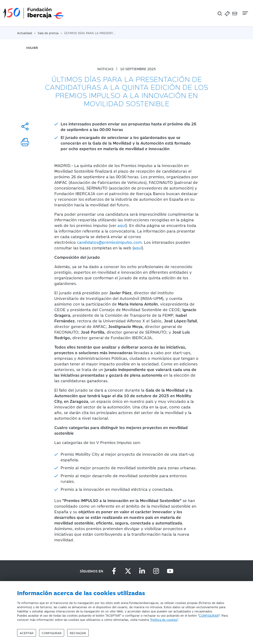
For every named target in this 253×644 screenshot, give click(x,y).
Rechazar (78, 633)
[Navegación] (245, 13)
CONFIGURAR (209, 615)
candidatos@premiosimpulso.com (109, 242)
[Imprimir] (25, 142)
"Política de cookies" (164, 619)
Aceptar (27, 633)
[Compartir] (25, 126)
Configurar (52, 633)
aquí (122, 225)
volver (32, 47)
